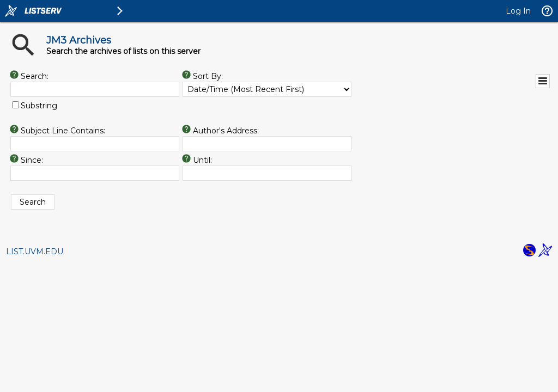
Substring (39, 106)
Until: (202, 160)
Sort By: (208, 76)
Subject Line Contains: (63, 131)
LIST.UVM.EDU (35, 252)
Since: (32, 160)
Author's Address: (226, 131)
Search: (35, 76)
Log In (518, 11)
